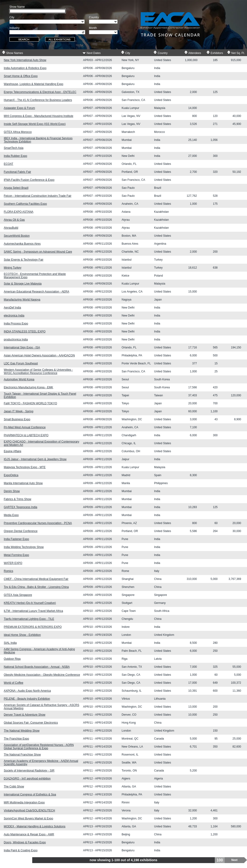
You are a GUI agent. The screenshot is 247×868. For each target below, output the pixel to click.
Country (160, 53)
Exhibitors (215, 53)
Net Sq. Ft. (236, 53)
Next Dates (92, 53)
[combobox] (47, 32)
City (125, 53)
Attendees (193, 53)
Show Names (12, 53)
